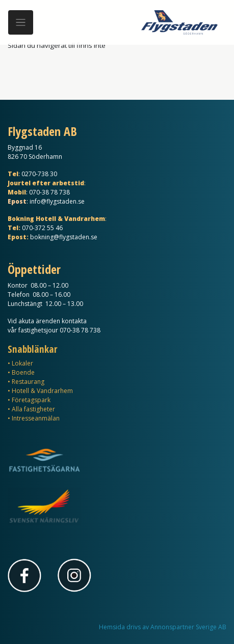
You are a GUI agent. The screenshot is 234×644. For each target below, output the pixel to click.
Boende (23, 372)
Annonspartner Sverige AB (188, 627)
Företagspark (31, 400)
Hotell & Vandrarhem (42, 391)
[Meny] (21, 23)
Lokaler (22, 363)
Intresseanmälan (36, 418)
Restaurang (28, 382)
